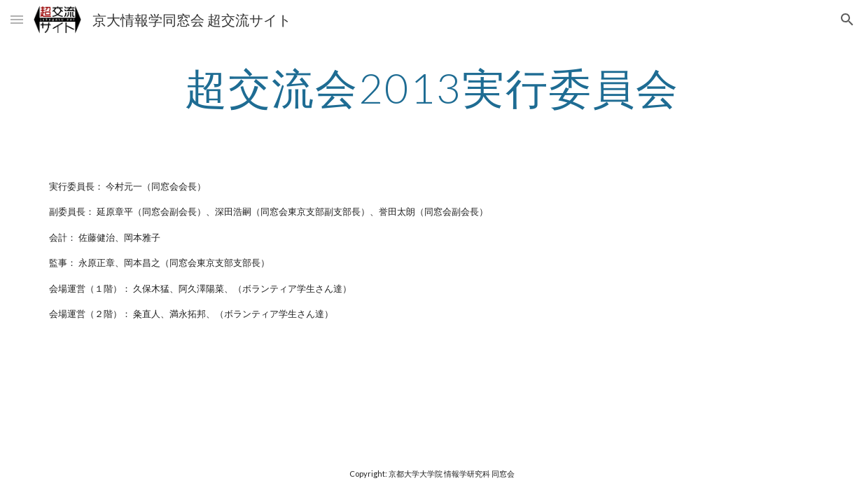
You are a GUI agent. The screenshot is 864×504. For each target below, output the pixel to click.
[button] (17, 19)
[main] (432, 87)
